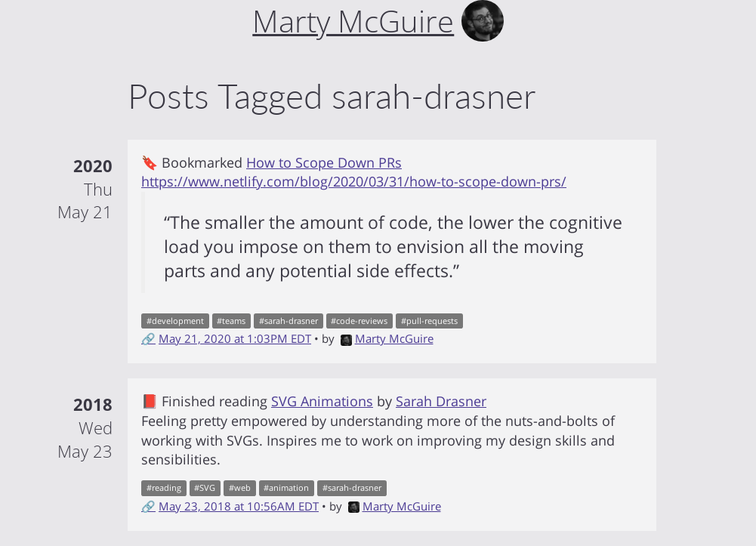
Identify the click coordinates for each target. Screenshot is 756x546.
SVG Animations (322, 401)
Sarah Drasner (441, 401)
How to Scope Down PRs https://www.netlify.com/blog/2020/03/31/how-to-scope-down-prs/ (354, 172)
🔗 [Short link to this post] (148, 338)
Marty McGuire (387, 338)
